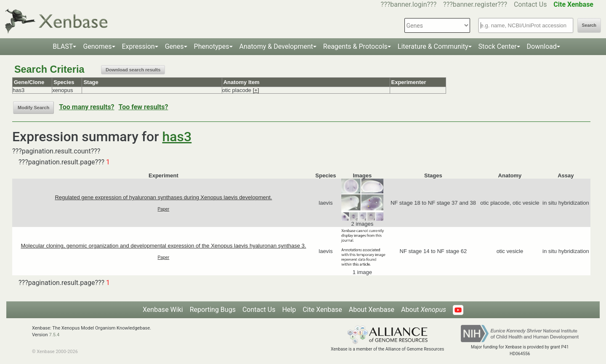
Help (289, 310)
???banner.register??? (475, 4)
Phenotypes (212, 46)
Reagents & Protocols (355, 46)
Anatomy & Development (276, 46)
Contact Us (530, 4)
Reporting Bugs (213, 310)
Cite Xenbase (322, 310)
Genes (174, 46)
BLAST (63, 46)
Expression (138, 46)
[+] (256, 90)
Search (589, 25)
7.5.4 (54, 335)
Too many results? (86, 107)
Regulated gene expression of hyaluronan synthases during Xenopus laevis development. (163, 197)
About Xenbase (372, 310)
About (424, 310)
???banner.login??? (409, 4)
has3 (177, 137)
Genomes (97, 46)
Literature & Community (433, 46)
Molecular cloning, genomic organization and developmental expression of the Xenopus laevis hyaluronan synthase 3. (163, 246)
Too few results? (144, 107)
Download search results (133, 70)
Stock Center (498, 46)
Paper (164, 209)
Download (542, 46)
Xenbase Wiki (163, 310)
